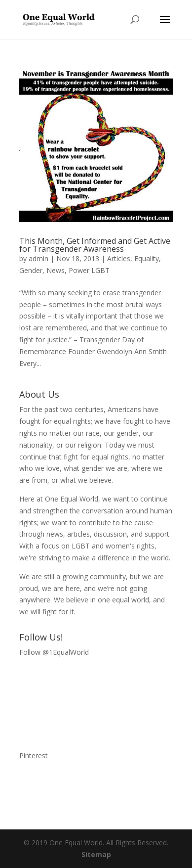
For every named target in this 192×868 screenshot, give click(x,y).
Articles (119, 258)
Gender (31, 270)
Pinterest (34, 755)
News (56, 270)
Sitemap (96, 854)
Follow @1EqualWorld (54, 652)
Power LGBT (89, 270)
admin (38, 258)
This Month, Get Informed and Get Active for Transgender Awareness (95, 245)
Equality (147, 258)
